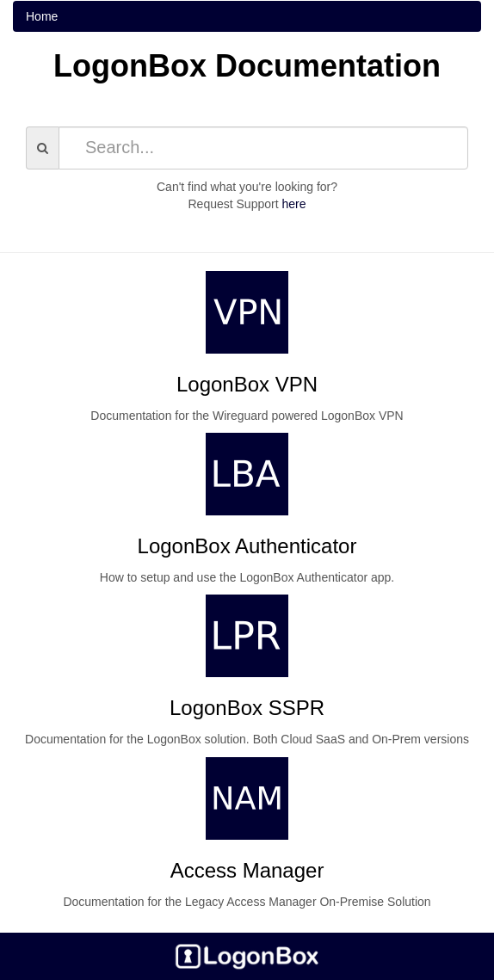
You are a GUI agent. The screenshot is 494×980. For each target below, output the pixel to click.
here (293, 204)
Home (42, 16)
